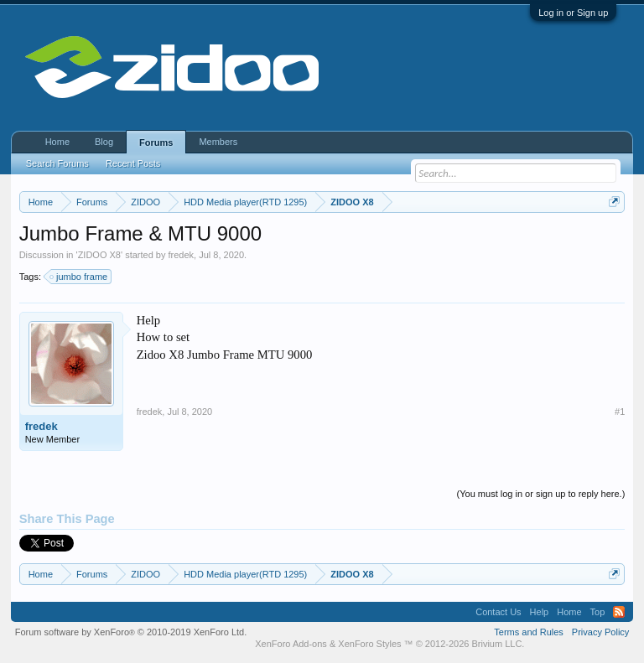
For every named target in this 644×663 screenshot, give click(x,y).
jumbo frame (79, 277)
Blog (104, 142)
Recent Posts (133, 163)
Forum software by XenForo (131, 632)
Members (218, 142)
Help (540, 612)
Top (598, 612)
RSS (619, 612)
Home (57, 142)
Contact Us (498, 612)
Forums (156, 142)
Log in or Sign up (573, 13)
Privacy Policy (600, 632)
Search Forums (57, 163)
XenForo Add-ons (291, 644)
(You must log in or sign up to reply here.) (541, 494)
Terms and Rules (529, 632)
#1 (620, 412)
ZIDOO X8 (99, 255)
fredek (182, 255)
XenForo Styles (369, 644)
